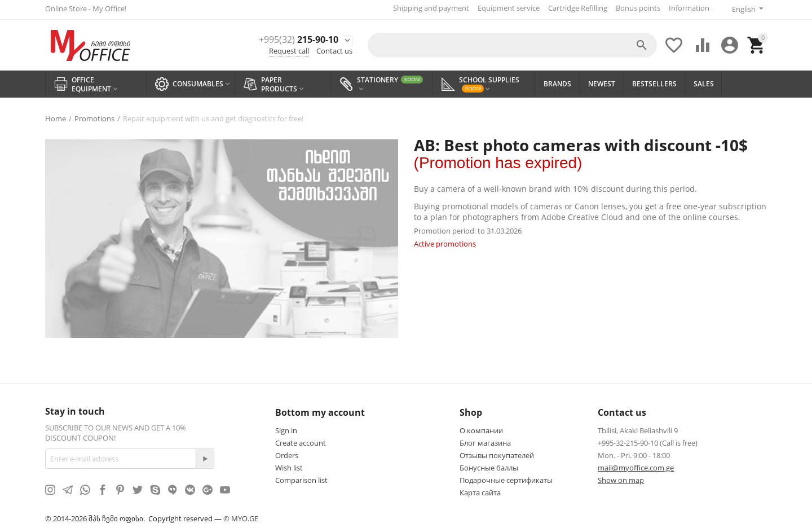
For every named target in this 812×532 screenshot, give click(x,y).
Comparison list (301, 478)
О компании (481, 428)
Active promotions (445, 241)
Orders (287, 453)
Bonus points (635, 8)
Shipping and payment (428, 8)
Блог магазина (485, 441)
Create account (301, 441)
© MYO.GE (241, 516)
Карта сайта (480, 490)
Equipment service (506, 8)
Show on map (621, 478)
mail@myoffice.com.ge (636, 465)
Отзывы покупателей (497, 453)
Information (686, 8)
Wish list (289, 465)
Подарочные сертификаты (506, 478)
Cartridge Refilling (575, 8)
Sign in (286, 428)
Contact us (334, 50)
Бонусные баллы (489, 465)
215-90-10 (286, 38)
